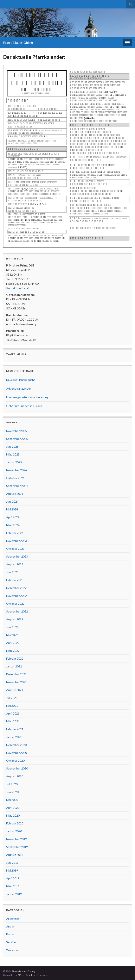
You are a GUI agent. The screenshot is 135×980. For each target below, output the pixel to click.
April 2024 (13, 517)
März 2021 (13, 721)
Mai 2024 (12, 509)
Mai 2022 (12, 635)
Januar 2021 (14, 737)
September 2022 (17, 611)
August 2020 (15, 776)
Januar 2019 (14, 894)
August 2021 (15, 690)
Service (11, 942)
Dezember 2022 (16, 588)
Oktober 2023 (15, 549)
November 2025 (17, 431)
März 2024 (13, 525)
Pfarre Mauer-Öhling (18, 42)
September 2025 (17, 439)
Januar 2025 (14, 462)
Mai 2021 (12, 706)
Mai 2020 (12, 800)
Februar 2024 (15, 533)
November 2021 (17, 682)
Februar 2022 (15, 658)
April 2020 (13, 808)
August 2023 (15, 564)
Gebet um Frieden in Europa (24, 406)
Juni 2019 (12, 863)
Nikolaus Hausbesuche (21, 380)
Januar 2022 (14, 666)
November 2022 (17, 596)
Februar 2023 (15, 580)
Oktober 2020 (15, 761)
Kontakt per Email (18, 288)
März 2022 (13, 651)
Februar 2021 (15, 729)
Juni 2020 (12, 792)
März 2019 (13, 886)
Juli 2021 (12, 698)
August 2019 (15, 855)
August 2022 (15, 619)
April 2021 (13, 713)
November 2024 (17, 470)
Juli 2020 (12, 784)
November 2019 (17, 839)
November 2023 (17, 541)
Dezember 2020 (16, 745)
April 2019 (13, 878)
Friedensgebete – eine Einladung (27, 397)
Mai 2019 (12, 870)
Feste (10, 934)
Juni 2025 (12, 447)
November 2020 (17, 753)
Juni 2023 (12, 572)
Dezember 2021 (16, 674)
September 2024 (17, 486)
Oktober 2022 (15, 604)
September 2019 (17, 847)
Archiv (10, 926)
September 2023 (17, 556)
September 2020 (17, 768)
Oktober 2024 (15, 478)
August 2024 (15, 494)
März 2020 (13, 815)
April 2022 (13, 643)
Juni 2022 (12, 627)
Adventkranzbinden (19, 388)
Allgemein (13, 919)
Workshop (13, 950)
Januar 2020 (14, 831)
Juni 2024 (12, 501)
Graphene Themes (36, 975)
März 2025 (13, 454)
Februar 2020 (15, 823)
